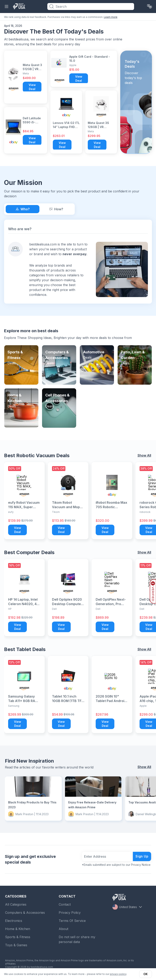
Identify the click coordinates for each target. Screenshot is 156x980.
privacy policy (118, 974)
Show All (144, 456)
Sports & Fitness (18, 937)
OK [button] (146, 974)
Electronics (14, 921)
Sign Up (142, 856)
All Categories (16, 904)
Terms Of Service (72, 921)
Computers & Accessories (25, 913)
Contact (65, 904)
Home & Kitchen (18, 929)
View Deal (32, 87)
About (63, 929)
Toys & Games (16, 945)
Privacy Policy (70, 913)
